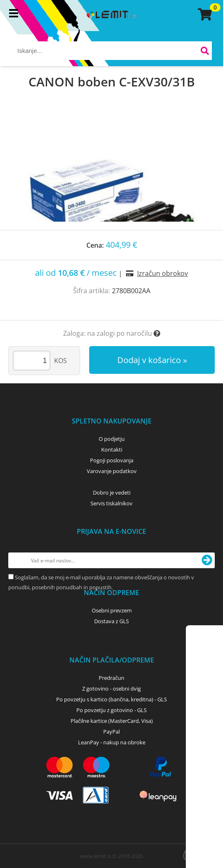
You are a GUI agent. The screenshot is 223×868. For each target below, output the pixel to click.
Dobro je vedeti (112, 493)
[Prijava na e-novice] (207, 560)
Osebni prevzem (112, 610)
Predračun (111, 678)
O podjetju (112, 439)
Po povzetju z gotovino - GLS (111, 710)
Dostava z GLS (111, 621)
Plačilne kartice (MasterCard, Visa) (112, 721)
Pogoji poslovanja (112, 460)
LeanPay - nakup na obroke (112, 742)
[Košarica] (204, 14)
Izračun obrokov (163, 273)
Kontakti (112, 450)
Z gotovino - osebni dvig (111, 689)
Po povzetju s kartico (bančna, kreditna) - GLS (111, 699)
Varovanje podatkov (112, 471)
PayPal (111, 732)
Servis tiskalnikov (111, 503)
